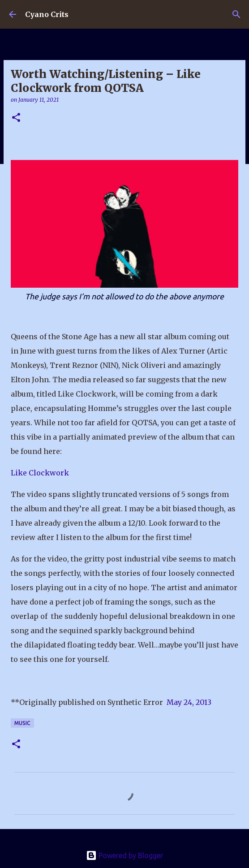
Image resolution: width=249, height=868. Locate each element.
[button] (16, 118)
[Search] (236, 14)
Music (22, 723)
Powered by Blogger (124, 855)
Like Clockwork (40, 473)
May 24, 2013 (189, 702)
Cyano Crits (47, 14)
